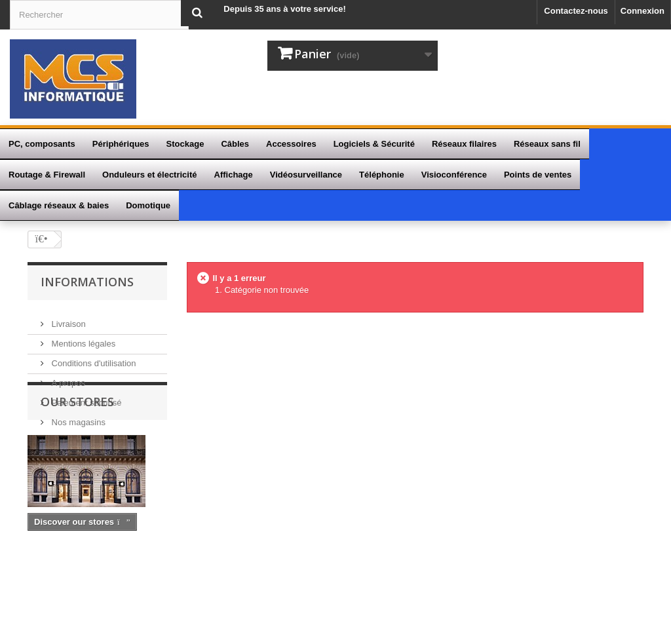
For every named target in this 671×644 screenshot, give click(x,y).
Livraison (67, 317)
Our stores (77, 464)
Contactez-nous (576, 11)
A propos (67, 376)
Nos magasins (77, 415)
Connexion (642, 11)
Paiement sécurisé (86, 395)
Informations (87, 282)
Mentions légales (82, 336)
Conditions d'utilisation (93, 356)
